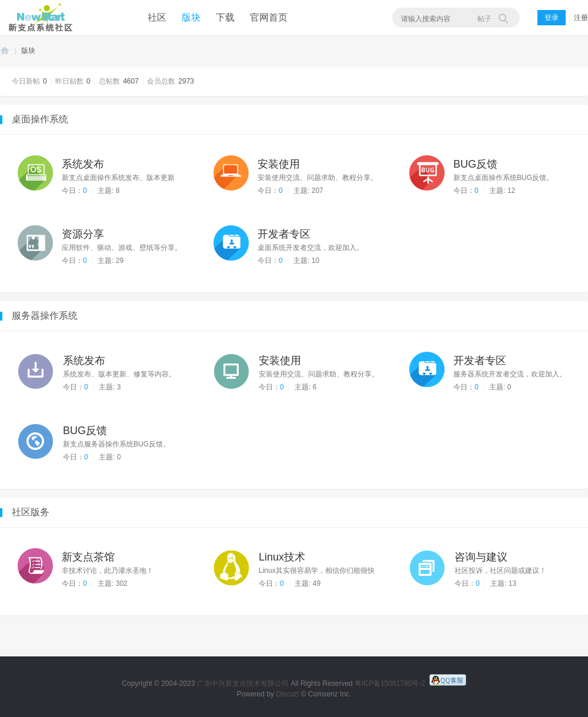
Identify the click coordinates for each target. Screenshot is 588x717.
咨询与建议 (481, 557)
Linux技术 (282, 557)
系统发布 (83, 164)
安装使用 (279, 164)
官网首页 (269, 17)
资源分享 (83, 234)
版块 (191, 17)
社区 (157, 17)
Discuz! (287, 694)
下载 (225, 17)
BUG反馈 (475, 164)
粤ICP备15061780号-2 (390, 683)
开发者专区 (284, 234)
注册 (581, 18)
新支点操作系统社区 (38, 18)
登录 (552, 18)
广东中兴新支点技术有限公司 (243, 683)
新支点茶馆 (88, 557)
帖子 (485, 19)
